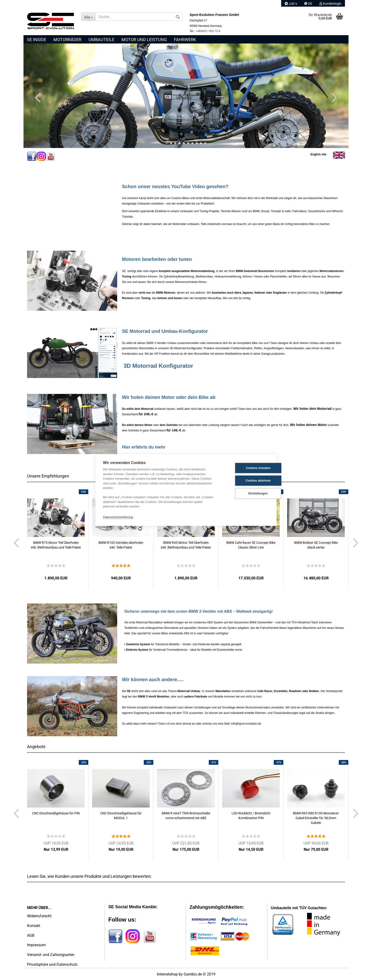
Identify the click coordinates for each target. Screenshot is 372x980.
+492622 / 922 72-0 (208, 31)
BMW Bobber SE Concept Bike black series (316, 545)
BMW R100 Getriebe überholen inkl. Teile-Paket (121, 545)
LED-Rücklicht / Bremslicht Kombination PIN (251, 816)
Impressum (36, 945)
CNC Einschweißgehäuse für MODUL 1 (121, 816)
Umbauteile (101, 40)
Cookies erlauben (246, 468)
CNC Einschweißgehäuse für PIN (56, 813)
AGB (31, 935)
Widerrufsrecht (39, 916)
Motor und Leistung (144, 40)
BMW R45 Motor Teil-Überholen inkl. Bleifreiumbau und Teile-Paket (186, 545)
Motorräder (67, 40)
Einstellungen (245, 493)
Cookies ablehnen (246, 481)
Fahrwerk (185, 40)
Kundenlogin (330, 4)
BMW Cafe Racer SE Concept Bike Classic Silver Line (251, 545)
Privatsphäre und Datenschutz (52, 964)
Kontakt (34, 926)
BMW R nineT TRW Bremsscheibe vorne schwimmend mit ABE (186, 816)
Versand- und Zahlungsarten (51, 955)
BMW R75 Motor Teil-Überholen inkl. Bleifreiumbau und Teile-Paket (56, 545)
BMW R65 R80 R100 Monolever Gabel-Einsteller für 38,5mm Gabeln (316, 818)
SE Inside (37, 40)
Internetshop (167, 974)
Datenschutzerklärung (118, 517)
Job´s (291, 4)
